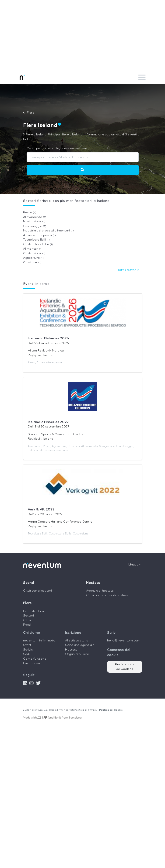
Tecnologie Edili (36, 240)
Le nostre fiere (34, 611)
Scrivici (28, 650)
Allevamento (35, 217)
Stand (29, 583)
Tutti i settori (128, 270)
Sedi (26, 654)
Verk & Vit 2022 (41, 509)
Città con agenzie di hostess (107, 595)
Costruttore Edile (38, 244)
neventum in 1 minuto (39, 641)
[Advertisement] (82, 35)
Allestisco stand (77, 641)
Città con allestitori (37, 591)
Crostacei (32, 263)
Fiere (27, 603)
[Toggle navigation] (142, 77)
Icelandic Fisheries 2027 (48, 422)
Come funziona (35, 659)
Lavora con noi (34, 663)
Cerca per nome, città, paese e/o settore (57, 148)
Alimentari (33, 249)
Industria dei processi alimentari (48, 231)
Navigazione (34, 222)
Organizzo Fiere (77, 654)
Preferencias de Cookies (125, 667)
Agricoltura (33, 258)
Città (27, 620)
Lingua (135, 565)
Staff (27, 645)
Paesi (27, 625)
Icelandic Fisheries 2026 (48, 338)
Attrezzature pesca (39, 235)
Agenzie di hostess (100, 591)
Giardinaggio (35, 226)
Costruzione (34, 253)
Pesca (30, 212)
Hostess (93, 583)
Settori (28, 616)
